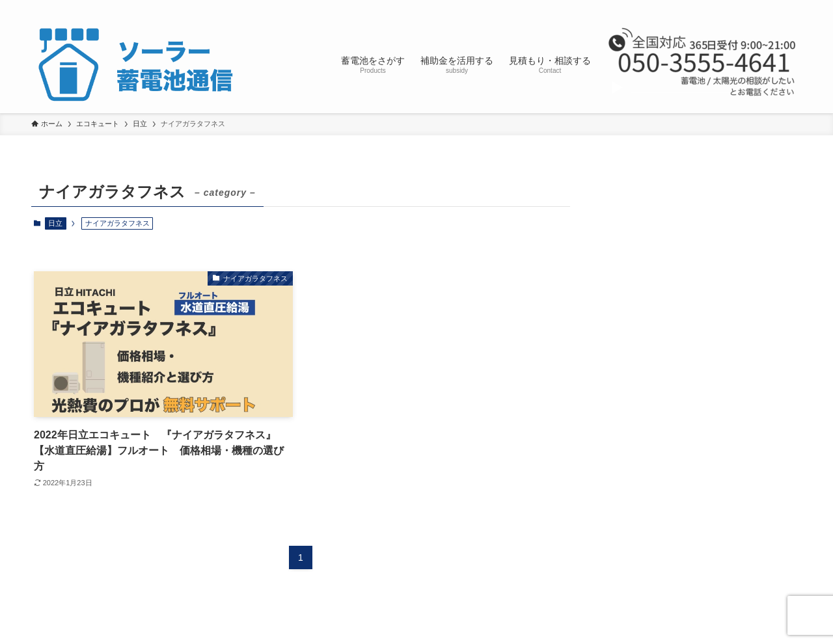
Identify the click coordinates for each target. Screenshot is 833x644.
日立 (55, 223)
